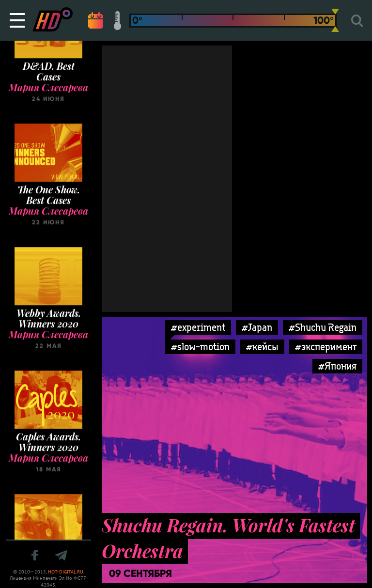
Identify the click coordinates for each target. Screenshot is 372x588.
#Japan (257, 327)
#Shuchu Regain (323, 327)
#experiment (198, 327)
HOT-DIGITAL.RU (66, 572)
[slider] (335, 20)
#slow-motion (200, 347)
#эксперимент (326, 347)
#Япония (337, 366)
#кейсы (262, 347)
